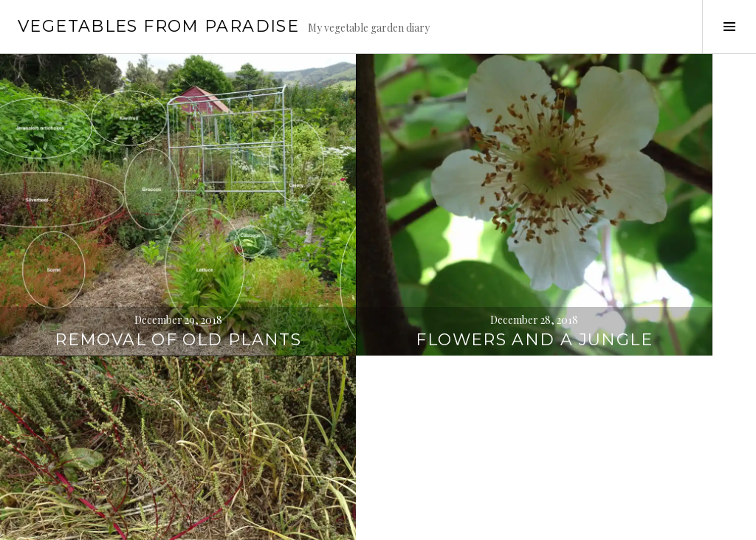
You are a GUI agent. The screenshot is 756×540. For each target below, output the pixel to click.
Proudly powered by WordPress (82, 522)
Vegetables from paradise (158, 26)
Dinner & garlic (630, 236)
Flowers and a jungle (378, 225)
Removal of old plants (126, 225)
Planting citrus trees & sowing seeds (378, 466)
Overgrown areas (126, 488)
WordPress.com (256, 522)
